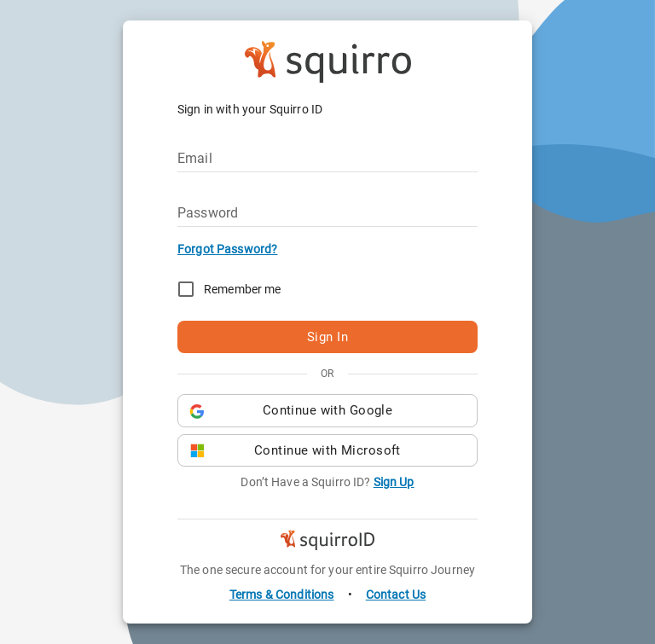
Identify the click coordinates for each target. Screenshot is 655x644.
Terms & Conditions (282, 595)
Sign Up (394, 482)
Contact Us (396, 595)
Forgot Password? (227, 249)
